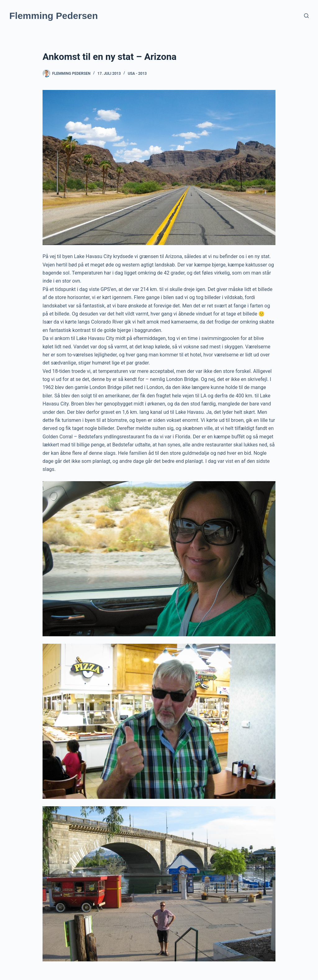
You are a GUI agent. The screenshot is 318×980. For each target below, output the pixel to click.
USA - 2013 (137, 74)
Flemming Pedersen (54, 16)
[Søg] (306, 16)
